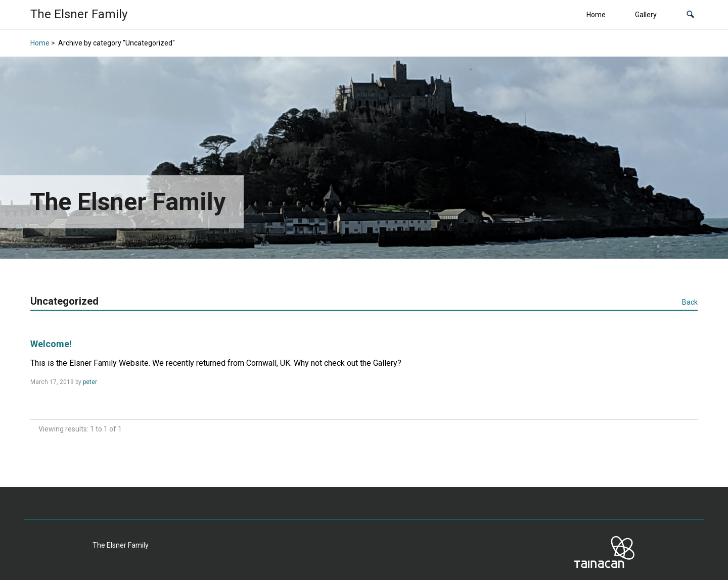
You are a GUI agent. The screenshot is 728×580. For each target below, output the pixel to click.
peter (90, 382)
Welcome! (51, 344)
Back (690, 302)
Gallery (646, 15)
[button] (690, 15)
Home (596, 15)
